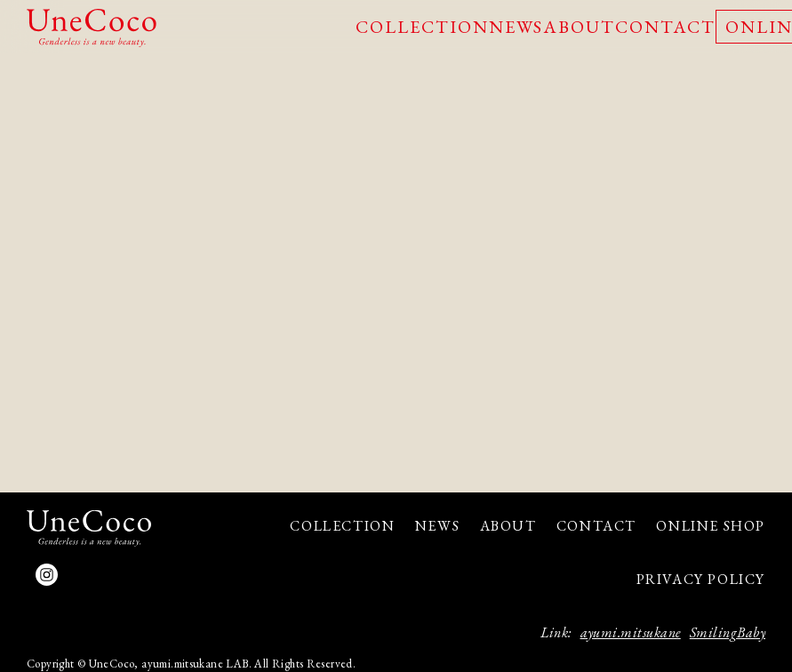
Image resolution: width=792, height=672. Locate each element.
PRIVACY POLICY (701, 579)
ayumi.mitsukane (631, 632)
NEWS (516, 27)
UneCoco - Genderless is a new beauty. (92, 28)
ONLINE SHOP (711, 526)
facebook (78, 575)
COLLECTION (422, 27)
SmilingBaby (728, 632)
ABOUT (579, 27)
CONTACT (665, 27)
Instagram (47, 575)
